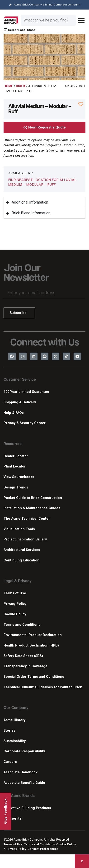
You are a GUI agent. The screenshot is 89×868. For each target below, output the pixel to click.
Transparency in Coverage (26, 666)
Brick (21, 86)
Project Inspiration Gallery (25, 539)
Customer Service (20, 380)
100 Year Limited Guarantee (26, 392)
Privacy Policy (15, 604)
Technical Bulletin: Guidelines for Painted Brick (43, 687)
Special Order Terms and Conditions (34, 677)
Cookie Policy (15, 614)
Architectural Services (22, 550)
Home (8, 86)
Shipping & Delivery (20, 402)
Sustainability (15, 741)
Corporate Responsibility (24, 751)
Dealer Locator (16, 456)
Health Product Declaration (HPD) (31, 645)
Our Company (16, 708)
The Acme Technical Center (27, 519)
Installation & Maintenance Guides (32, 508)
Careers (10, 762)
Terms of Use (15, 593)
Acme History (14, 720)
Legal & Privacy (18, 581)
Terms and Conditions (22, 625)
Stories (9, 731)
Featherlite (13, 819)
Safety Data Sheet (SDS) (23, 656)
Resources (13, 444)
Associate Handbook (21, 772)
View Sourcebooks (19, 477)
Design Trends (16, 487)
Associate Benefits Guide (24, 783)
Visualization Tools (19, 529)
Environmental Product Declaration (33, 635)
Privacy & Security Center (25, 423)
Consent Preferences (43, 849)
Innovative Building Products (27, 808)
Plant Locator (15, 466)
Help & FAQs (14, 413)
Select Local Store (19, 30)
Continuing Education (21, 560)
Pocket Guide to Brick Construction (33, 498)
